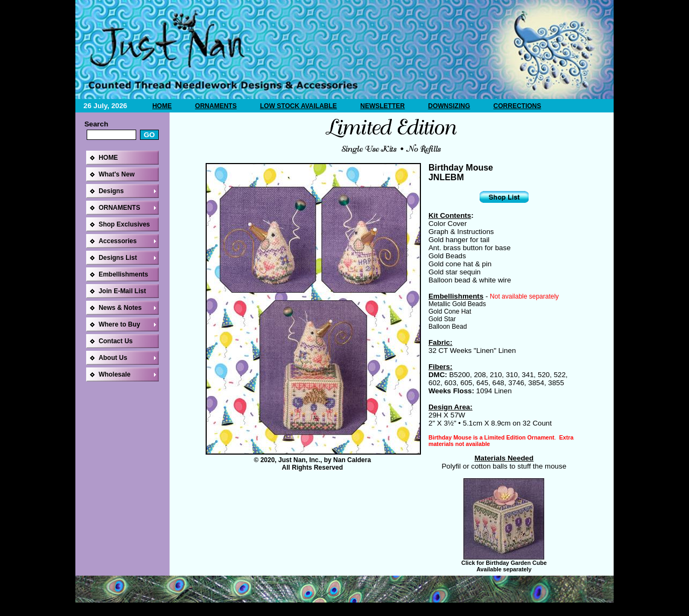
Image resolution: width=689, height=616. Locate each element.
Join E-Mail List (122, 291)
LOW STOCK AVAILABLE (298, 106)
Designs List (118, 258)
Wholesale (114, 374)
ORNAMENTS (216, 106)
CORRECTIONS (518, 106)
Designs (111, 191)
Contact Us (115, 341)
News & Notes (120, 308)
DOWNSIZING (449, 106)
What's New (117, 174)
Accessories (118, 241)
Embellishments (123, 274)
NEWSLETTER (382, 106)
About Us (113, 358)
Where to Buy (119, 324)
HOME (162, 106)
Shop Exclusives (124, 224)
